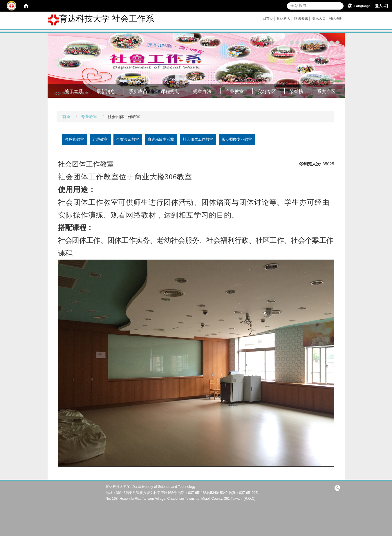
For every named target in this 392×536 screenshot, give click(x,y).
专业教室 (234, 92)
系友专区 (326, 92)
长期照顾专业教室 (237, 139)
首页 (66, 117)
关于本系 (74, 92)
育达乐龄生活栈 (161, 139)
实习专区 (267, 92)
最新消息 (106, 92)
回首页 (268, 19)
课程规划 (170, 92)
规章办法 (202, 92)
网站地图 (335, 19)
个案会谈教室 (128, 139)
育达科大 (283, 19)
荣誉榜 (296, 92)
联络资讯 (301, 19)
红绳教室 (100, 139)
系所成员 (138, 92)
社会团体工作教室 (198, 139)
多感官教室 (74, 139)
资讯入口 (319, 19)
